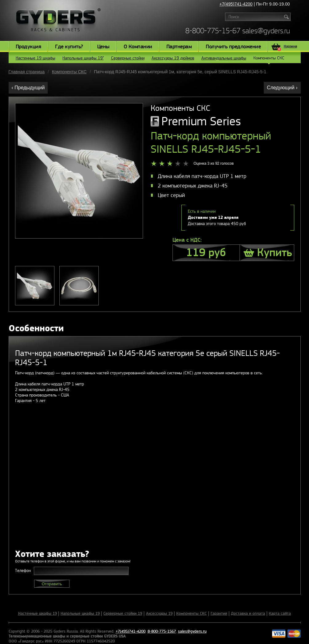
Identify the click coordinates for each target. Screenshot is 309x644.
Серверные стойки (128, 58)
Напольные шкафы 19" (83, 58)
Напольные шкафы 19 (80, 614)
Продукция (28, 47)
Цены (103, 47)
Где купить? (69, 47)
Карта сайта (280, 614)
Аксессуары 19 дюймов (173, 58)
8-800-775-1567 (162, 631)
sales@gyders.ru (266, 31)
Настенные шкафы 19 (38, 614)
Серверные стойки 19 (123, 614)
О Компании (138, 47)
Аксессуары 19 (159, 614)
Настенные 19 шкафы (36, 58)
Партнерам (179, 47)
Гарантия (219, 614)
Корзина (287, 47)
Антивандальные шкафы (224, 58)
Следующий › (282, 88)
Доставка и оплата (248, 614)
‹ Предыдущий (28, 88)
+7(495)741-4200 (236, 4)
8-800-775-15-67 (213, 31)
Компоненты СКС (269, 59)
